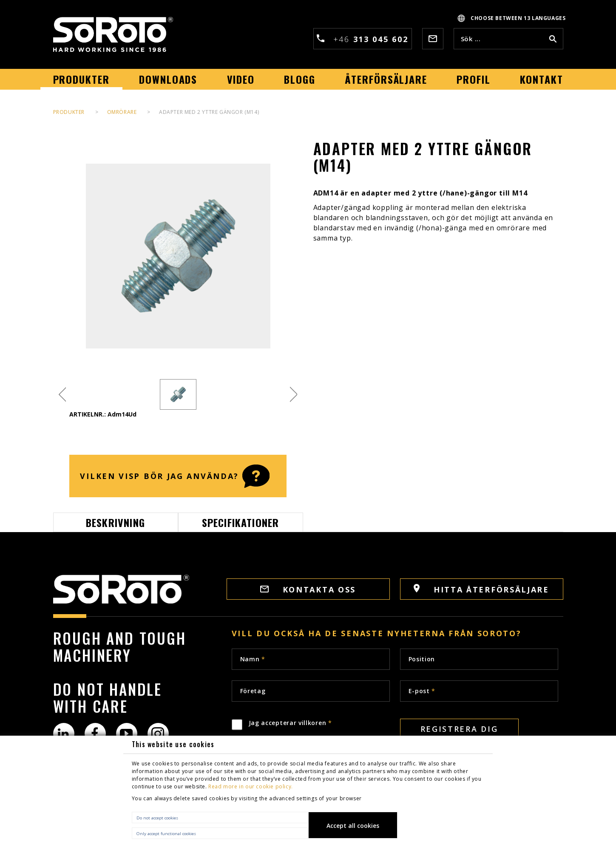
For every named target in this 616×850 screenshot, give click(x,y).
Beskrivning (115, 522)
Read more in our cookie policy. (251, 786)
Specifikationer (241, 522)
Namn (253, 659)
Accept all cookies (353, 826)
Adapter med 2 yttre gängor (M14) (209, 112)
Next (294, 395)
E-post (422, 691)
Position (422, 659)
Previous (62, 395)
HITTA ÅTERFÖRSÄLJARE (481, 589)
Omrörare (122, 112)
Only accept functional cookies (166, 834)
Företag (253, 691)
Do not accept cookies (157, 818)
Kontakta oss (308, 589)
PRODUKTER (69, 112)
